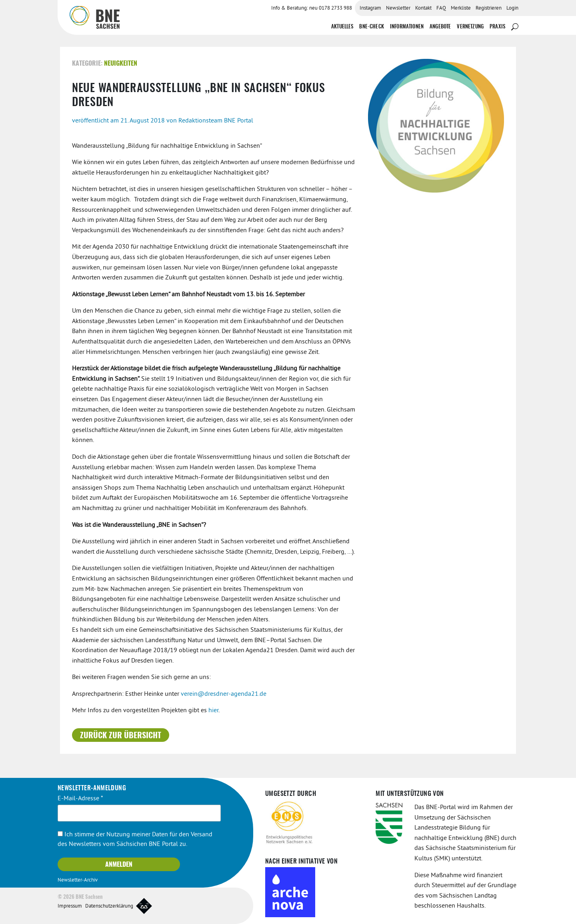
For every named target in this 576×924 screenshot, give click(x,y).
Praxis (497, 27)
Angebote (440, 27)
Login (512, 8)
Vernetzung (470, 27)
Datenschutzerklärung (109, 906)
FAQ (441, 8)
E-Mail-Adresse (80, 799)
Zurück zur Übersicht (121, 736)
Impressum (70, 906)
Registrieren (489, 8)
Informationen (407, 27)
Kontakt (423, 8)
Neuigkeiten (121, 64)
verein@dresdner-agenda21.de (224, 694)
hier (213, 711)
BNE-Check (371, 27)
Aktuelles (342, 27)
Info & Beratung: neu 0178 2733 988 (312, 8)
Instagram (370, 8)
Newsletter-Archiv (78, 880)
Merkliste (461, 8)
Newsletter (398, 8)
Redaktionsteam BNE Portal (216, 121)
